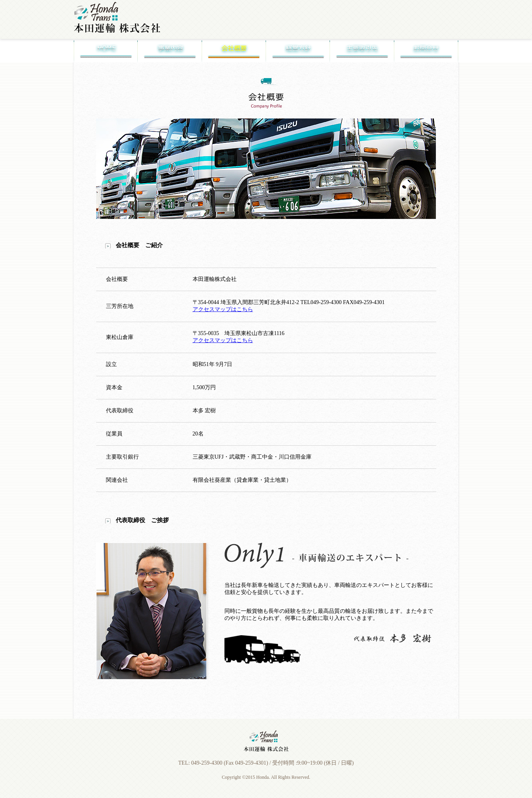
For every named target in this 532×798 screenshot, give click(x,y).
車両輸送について (290, 32)
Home (106, 51)
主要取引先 (362, 51)
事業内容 (170, 51)
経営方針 (298, 51)
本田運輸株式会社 (117, 17)
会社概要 (234, 51)
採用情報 (387, 32)
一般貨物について (339, 32)
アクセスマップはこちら (223, 309)
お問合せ (426, 51)
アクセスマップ (436, 32)
